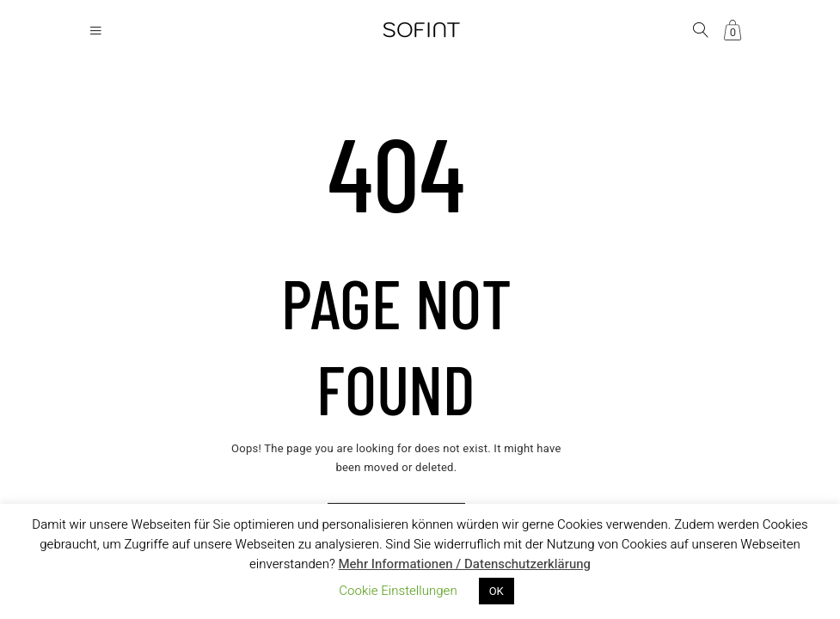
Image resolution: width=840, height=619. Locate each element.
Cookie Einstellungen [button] (398, 591)
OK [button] (497, 591)
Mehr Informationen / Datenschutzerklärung (464, 564)
